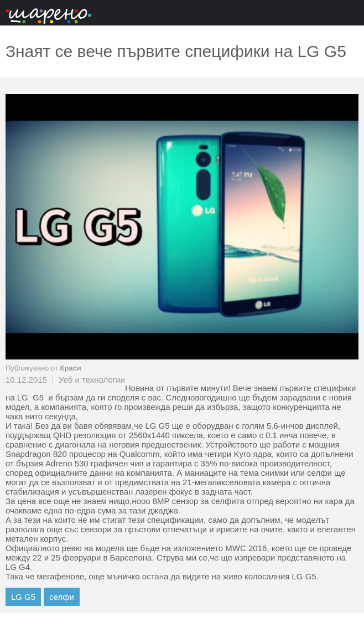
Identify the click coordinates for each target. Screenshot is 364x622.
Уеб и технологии (92, 380)
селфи (62, 597)
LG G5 (23, 597)
